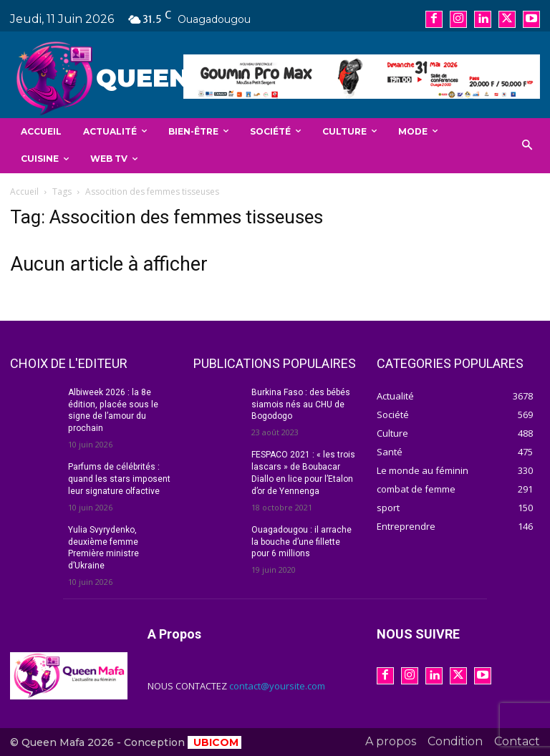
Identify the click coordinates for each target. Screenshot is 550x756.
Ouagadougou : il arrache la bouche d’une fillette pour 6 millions (301, 541)
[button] (527, 146)
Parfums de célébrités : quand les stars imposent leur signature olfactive (119, 479)
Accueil (24, 192)
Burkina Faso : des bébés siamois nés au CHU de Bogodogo (301, 404)
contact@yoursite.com (277, 686)
